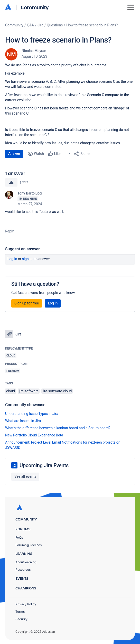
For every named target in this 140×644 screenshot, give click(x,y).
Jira (40, 25)
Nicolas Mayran (34, 51)
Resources (23, 570)
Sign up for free (27, 303)
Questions (55, 25)
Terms (20, 612)
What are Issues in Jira (23, 421)
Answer (14, 154)
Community (35, 7)
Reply (10, 231)
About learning (26, 562)
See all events (25, 476)
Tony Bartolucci (30, 193)
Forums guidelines (29, 545)
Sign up (28, 259)
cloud (11, 391)
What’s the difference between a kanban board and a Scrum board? (58, 428)
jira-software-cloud (57, 391)
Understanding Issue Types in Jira (32, 414)
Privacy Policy (26, 604)
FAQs (19, 538)
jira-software (29, 391)
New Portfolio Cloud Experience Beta (34, 435)
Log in (12, 259)
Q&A (30, 25)
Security (21, 619)
